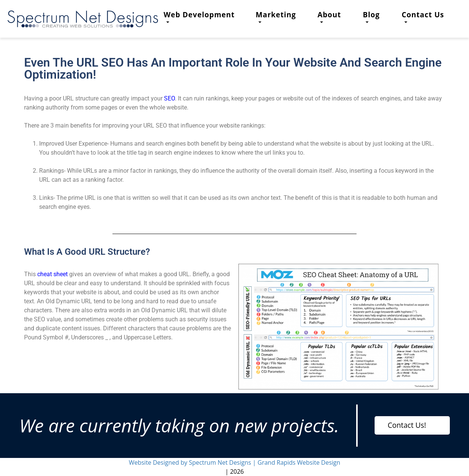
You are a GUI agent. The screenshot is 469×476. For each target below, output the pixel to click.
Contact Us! (407, 425)
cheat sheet (52, 274)
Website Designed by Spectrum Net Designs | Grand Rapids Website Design (234, 462)
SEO (169, 98)
